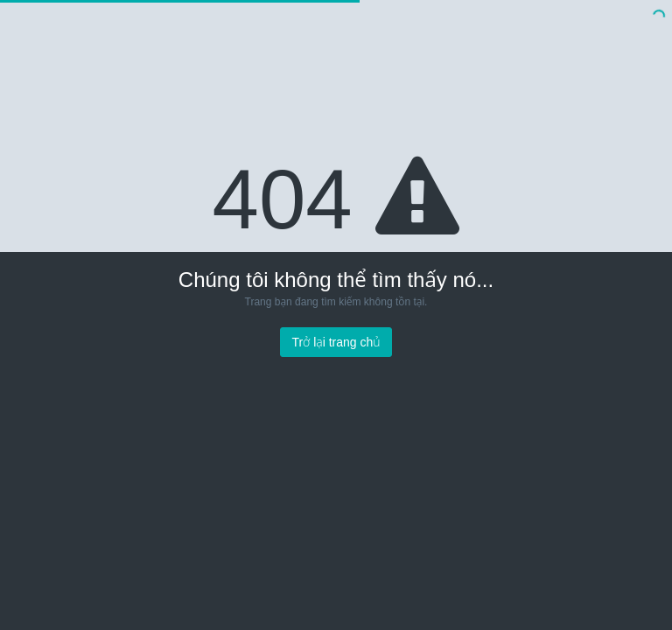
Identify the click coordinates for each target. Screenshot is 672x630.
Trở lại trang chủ (336, 342)
